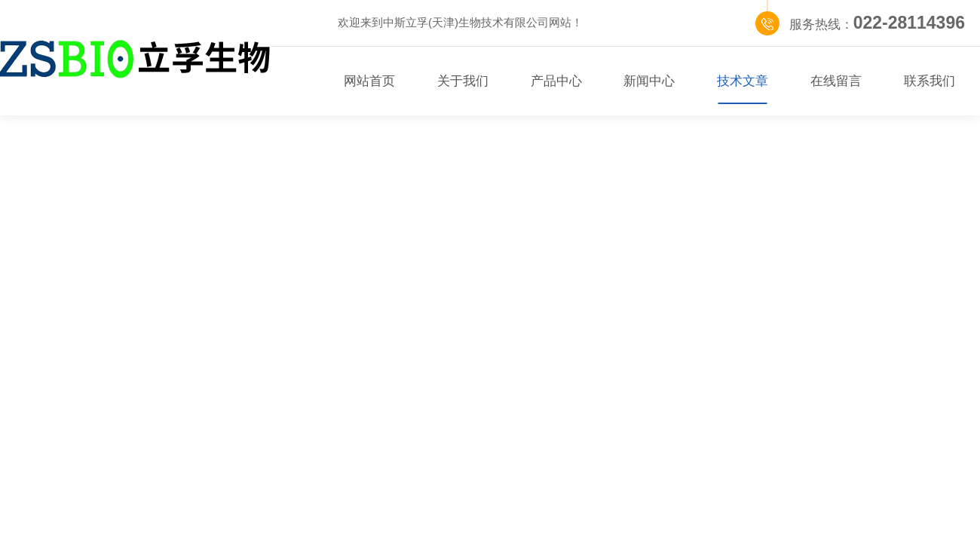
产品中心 (556, 81)
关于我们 (463, 81)
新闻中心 (649, 81)
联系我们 (929, 81)
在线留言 (836, 81)
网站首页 (369, 81)
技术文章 (743, 81)
